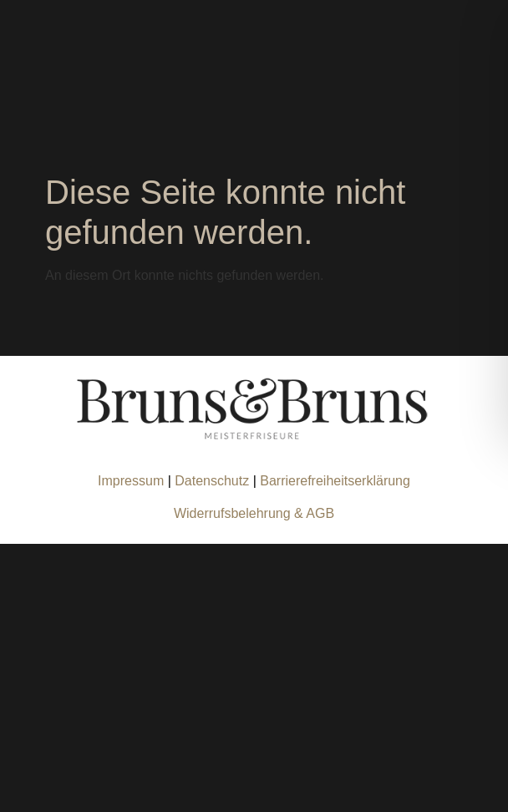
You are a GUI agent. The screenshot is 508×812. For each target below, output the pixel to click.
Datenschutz (213, 481)
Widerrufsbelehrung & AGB (254, 513)
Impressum (131, 481)
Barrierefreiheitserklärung (335, 481)
